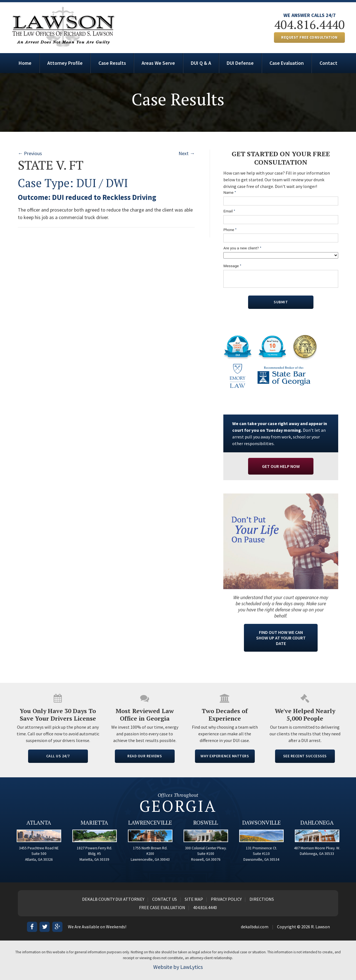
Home (25, 63)
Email (229, 211)
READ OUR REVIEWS (145, 756)
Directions (262, 899)
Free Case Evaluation (162, 907)
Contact (328, 63)
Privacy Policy (226, 899)
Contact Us (165, 899)
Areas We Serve (158, 63)
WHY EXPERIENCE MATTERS (225, 756)
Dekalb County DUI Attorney (113, 899)
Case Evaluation (287, 63)
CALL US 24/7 (58, 756)
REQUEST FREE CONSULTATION (309, 37)
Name (230, 193)
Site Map (194, 899)
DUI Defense (240, 63)
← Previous (30, 153)
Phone (230, 230)
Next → (187, 153)
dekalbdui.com (255, 927)
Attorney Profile (65, 63)
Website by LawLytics (178, 967)
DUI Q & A (201, 63)
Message (232, 266)
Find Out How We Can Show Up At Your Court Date (281, 638)
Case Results (112, 63)
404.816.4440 (310, 24)
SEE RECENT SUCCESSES (305, 756)
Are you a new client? (242, 248)
